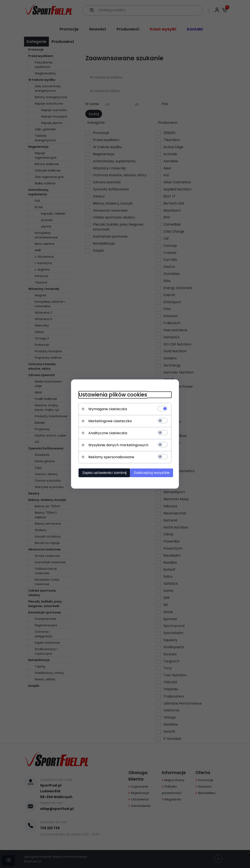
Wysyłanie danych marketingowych (115, 445)
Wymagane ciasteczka (105, 409)
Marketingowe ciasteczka (107, 421)
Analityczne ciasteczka (105, 433)
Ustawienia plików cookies (110, 394)
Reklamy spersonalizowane (108, 457)
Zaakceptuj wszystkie (153, 472)
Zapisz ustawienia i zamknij (101, 472)
